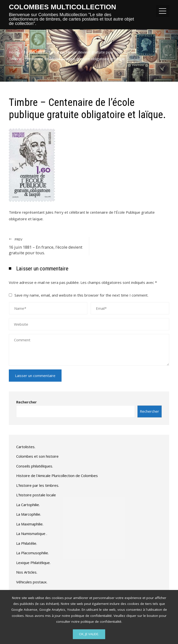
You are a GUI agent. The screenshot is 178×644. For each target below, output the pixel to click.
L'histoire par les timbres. (38, 485)
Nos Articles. (27, 572)
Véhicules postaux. (32, 582)
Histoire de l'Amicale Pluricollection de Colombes (57, 476)
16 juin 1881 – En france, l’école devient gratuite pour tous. (46, 246)
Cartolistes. (26, 447)
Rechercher (26, 402)
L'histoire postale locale (36, 495)
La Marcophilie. (29, 514)
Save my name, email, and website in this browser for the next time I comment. (81, 295)
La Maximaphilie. (30, 524)
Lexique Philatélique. (33, 563)
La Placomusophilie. (32, 553)
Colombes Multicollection (62, 7)
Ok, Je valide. (89, 634)
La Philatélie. (27, 543)
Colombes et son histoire (37, 456)
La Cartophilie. (28, 505)
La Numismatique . (32, 533)
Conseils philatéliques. (35, 466)
